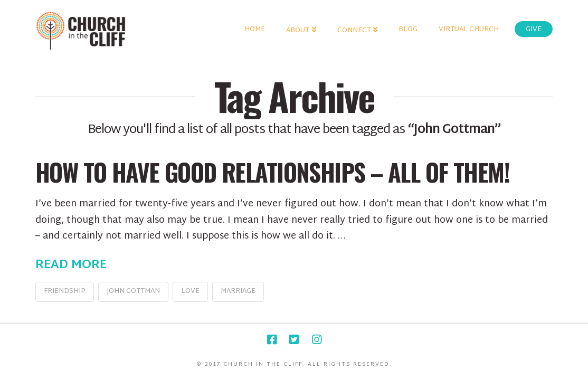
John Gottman (133, 291)
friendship (65, 291)
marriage (238, 291)
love (190, 291)
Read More (71, 265)
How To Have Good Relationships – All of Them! (272, 172)
